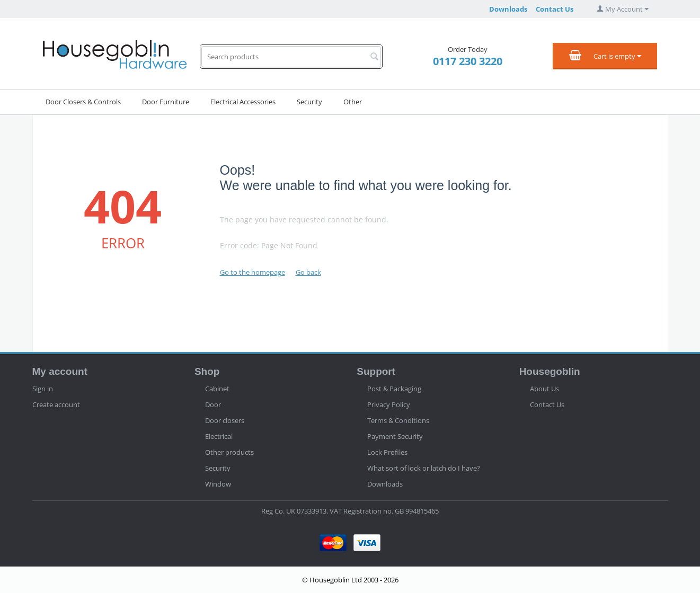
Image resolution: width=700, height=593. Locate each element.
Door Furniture (166, 102)
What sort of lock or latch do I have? (424, 468)
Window (218, 484)
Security (309, 102)
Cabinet (217, 389)
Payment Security (395, 436)
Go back (308, 272)
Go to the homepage (252, 272)
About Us (544, 389)
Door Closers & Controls (83, 102)
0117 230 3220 (468, 61)
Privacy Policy (389, 405)
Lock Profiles (387, 452)
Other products (229, 452)
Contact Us (555, 9)
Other (353, 102)
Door (213, 405)
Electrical (219, 436)
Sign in (43, 389)
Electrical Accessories (243, 102)
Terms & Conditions (398, 420)
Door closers (225, 420)
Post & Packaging (394, 389)
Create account (56, 405)
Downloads (508, 9)
